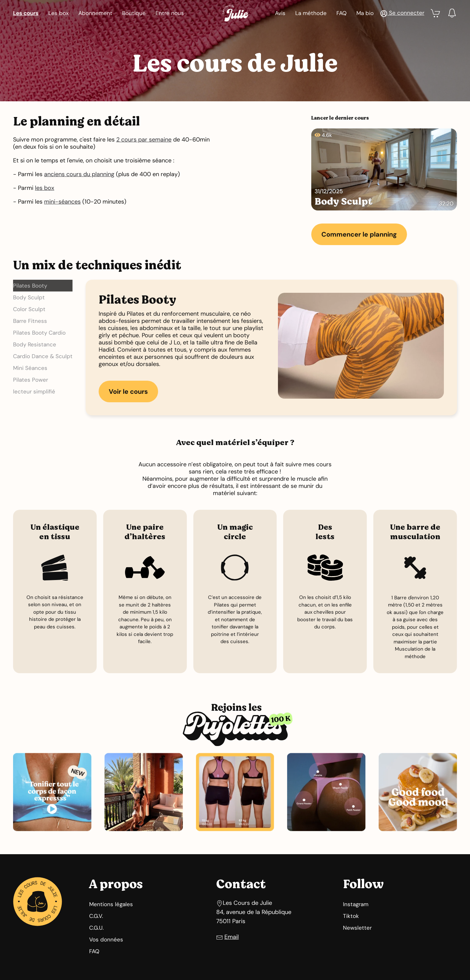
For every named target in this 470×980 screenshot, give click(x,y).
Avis (280, 13)
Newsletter (357, 928)
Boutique (134, 13)
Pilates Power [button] (31, 380)
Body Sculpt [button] (29, 297)
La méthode (311, 13)
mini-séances (62, 202)
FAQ (341, 13)
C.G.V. (96, 916)
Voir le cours (128, 391)
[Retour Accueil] (235, 13)
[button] (402, 13)
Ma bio (365, 13)
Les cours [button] (26, 13)
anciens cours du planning (79, 174)
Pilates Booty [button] (30, 286)
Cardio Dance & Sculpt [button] (43, 356)
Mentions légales (111, 904)
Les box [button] (58, 13)
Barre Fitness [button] (30, 321)
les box (45, 188)
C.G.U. (96, 928)
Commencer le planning (359, 234)
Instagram (356, 904)
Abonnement (95, 13)
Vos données (106, 939)
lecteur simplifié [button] (34, 391)
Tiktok (351, 916)
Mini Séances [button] (30, 368)
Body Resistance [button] (35, 344)
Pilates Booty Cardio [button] (39, 333)
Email (232, 937)
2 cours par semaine (144, 140)
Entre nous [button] (170, 13)
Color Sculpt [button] (29, 309)
